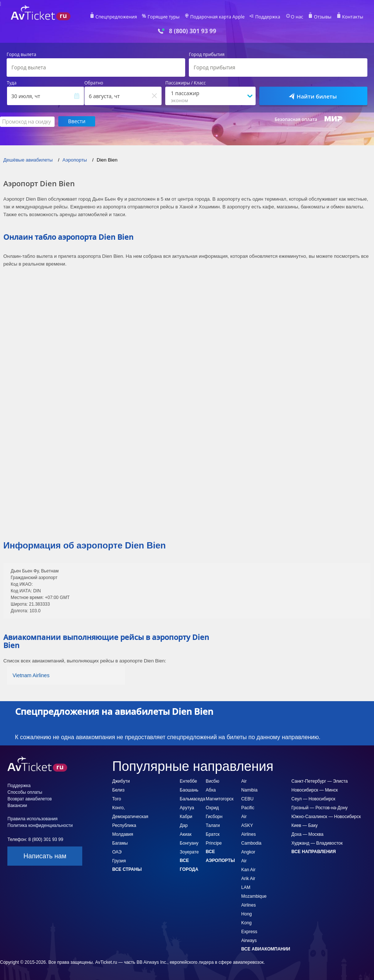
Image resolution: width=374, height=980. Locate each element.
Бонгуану (189, 843)
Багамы (120, 843)
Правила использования (32, 818)
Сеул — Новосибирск (313, 799)
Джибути (121, 781)
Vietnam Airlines (31, 675)
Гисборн (214, 816)
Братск (213, 834)
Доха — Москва (307, 834)
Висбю (213, 781)
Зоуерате (189, 852)
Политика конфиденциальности (40, 825)
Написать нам (45, 856)
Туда (12, 83)
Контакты (352, 17)
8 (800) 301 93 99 (193, 31)
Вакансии (17, 805)
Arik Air (248, 878)
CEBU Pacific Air (248, 807)
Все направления (314, 851)
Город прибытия (207, 55)
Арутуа (187, 807)
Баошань (189, 790)
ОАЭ (117, 852)
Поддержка (268, 17)
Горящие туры (166, 17)
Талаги (213, 825)
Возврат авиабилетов (30, 799)
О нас (297, 17)
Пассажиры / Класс (186, 83)
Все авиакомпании (266, 949)
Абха (211, 790)
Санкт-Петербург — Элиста (320, 781)
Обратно (94, 83)
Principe (214, 843)
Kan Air (248, 869)
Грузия (119, 860)
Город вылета (21, 55)
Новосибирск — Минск (315, 790)
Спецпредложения (120, 17)
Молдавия (123, 834)
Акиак (186, 834)
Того (117, 799)
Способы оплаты (25, 792)
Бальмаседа (192, 799)
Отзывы (322, 17)
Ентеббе (188, 781)
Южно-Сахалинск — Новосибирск (326, 816)
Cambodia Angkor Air (251, 852)
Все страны (127, 869)
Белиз (118, 790)
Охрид (212, 807)
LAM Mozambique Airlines (254, 896)
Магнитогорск (220, 799)
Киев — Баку (304, 825)
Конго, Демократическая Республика (130, 816)
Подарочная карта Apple (219, 17)
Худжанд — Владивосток (317, 843)
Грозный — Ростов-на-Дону (320, 807)
